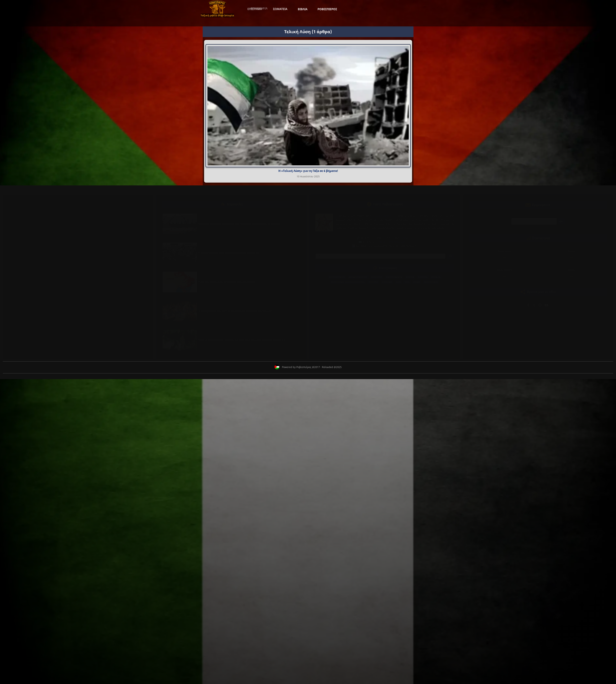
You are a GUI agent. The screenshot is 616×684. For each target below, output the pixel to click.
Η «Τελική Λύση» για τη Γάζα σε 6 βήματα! (308, 171)
